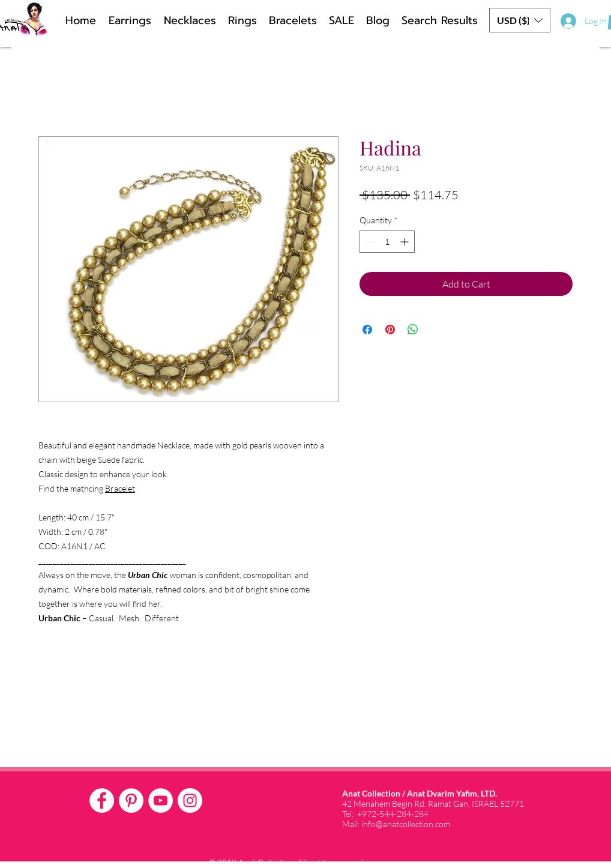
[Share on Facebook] (367, 330)
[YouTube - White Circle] (161, 800)
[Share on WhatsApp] (413, 330)
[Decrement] (369, 242)
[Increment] (405, 242)
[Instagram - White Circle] (190, 800)
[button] (520, 20)
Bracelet (120, 488)
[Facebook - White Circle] (102, 800)
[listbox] (520, 20)
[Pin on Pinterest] (390, 330)
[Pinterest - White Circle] (131, 800)
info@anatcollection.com (406, 824)
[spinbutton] (387, 242)
